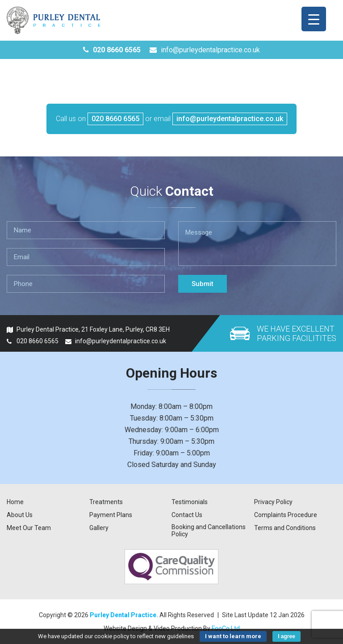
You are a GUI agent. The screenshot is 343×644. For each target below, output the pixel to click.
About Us (20, 515)
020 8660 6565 (112, 50)
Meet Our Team (29, 528)
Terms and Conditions (285, 528)
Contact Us (187, 515)
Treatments (106, 502)
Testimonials (190, 502)
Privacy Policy (273, 502)
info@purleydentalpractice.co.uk (205, 50)
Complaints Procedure (286, 515)
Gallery (99, 528)
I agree (287, 636)
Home (15, 502)
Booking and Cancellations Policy (209, 530)
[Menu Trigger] (314, 19)
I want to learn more (233, 636)
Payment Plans (111, 515)
